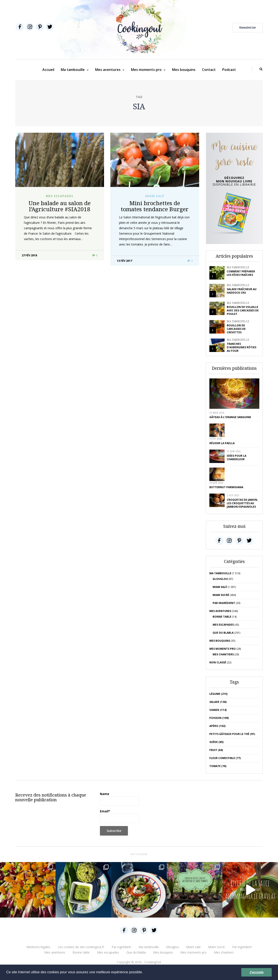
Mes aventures (108, 70)
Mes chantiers (223, 654)
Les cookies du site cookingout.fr (81, 947)
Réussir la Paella (222, 443)
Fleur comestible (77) (225, 758)
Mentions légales (38, 947)
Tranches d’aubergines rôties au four (242, 347)
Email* (119, 816)
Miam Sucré (221, 595)
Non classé (218, 662)
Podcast (229, 70)
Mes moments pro (146, 70)
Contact (209, 70)
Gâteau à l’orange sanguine (230, 417)
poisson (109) (219, 718)
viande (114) (218, 710)
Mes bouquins (184, 70)
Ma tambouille (73, 70)
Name (119, 799)
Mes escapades (60, 196)
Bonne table (222, 617)
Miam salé (155, 196)
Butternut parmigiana (226, 487)
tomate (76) (218, 766)
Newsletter (248, 27)
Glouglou (220, 579)
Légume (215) (218, 694)
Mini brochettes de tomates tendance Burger (155, 206)
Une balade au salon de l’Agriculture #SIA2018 (60, 206)
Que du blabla (223, 633)
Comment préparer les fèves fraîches (241, 273)
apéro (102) (217, 726)
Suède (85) (216, 742)
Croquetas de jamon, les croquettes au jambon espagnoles (242, 503)
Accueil (48, 70)
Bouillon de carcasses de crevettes (236, 329)
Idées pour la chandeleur (237, 457)
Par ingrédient (224, 603)
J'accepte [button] (257, 972)
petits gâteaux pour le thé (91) (232, 734)
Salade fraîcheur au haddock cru (242, 291)
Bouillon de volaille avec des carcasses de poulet (243, 310)
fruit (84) (216, 750)
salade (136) (218, 702)
